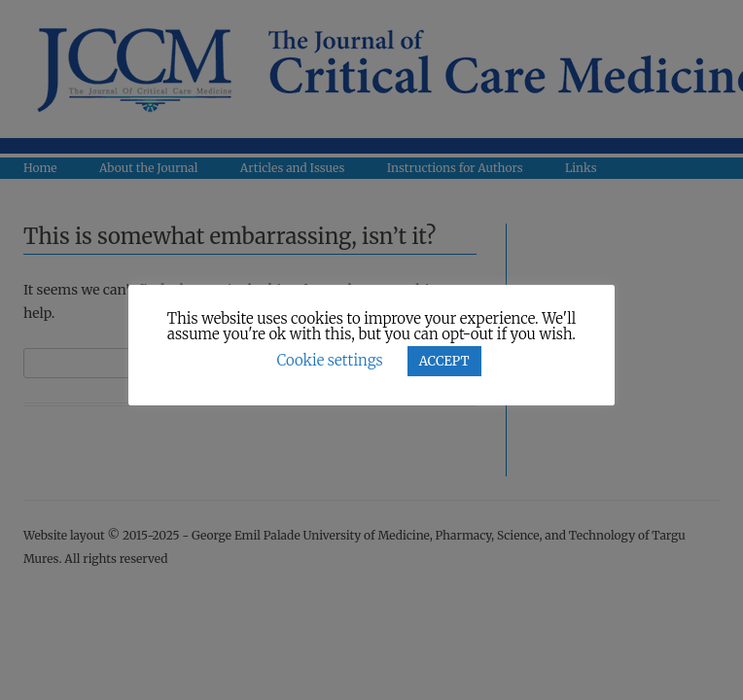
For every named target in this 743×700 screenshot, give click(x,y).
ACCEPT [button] (444, 361)
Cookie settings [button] (329, 360)
